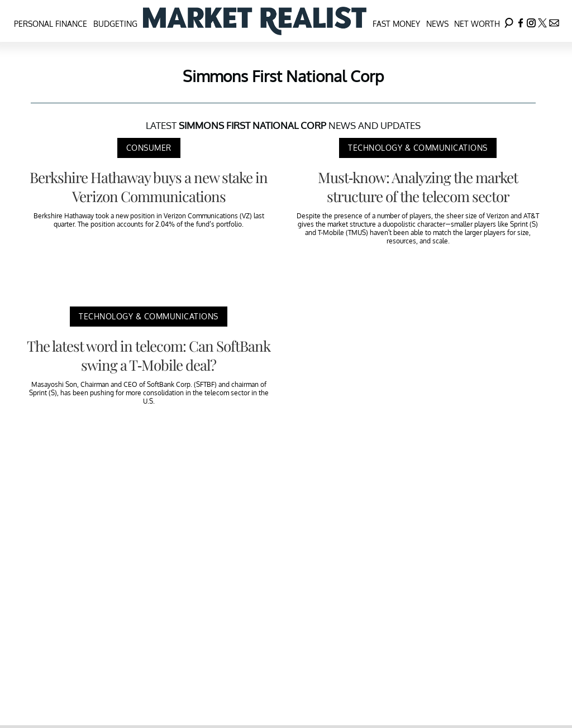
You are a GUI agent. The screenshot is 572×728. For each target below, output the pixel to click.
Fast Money (396, 24)
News (437, 24)
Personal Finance (51, 24)
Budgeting (115, 24)
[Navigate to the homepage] (255, 21)
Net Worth (477, 24)
